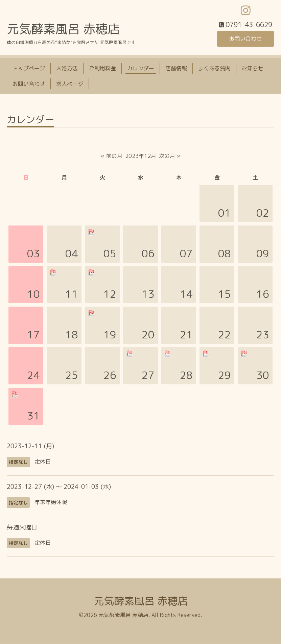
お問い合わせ (245, 39)
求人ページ (70, 84)
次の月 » (170, 156)
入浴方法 (67, 69)
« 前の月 (112, 156)
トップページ (29, 69)
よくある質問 (214, 69)
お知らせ (253, 69)
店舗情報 (176, 69)
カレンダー (141, 69)
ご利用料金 (102, 69)
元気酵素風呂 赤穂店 (63, 29)
